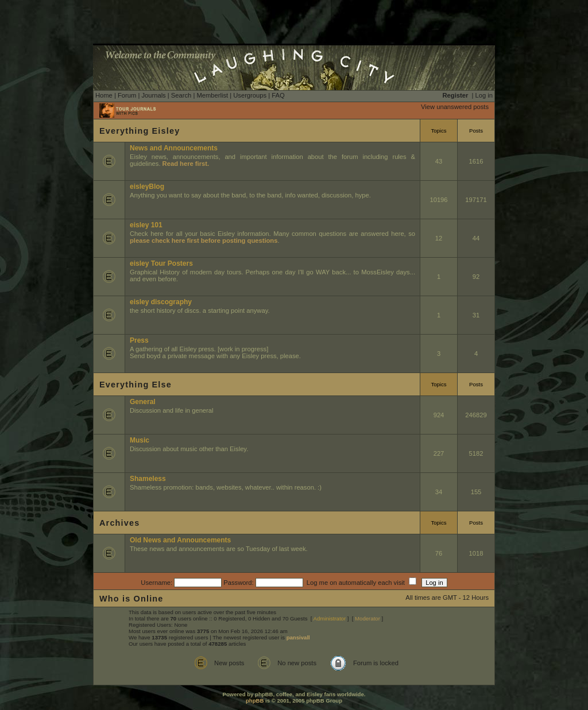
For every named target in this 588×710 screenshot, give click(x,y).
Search (181, 95)
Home (104, 95)
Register (456, 95)
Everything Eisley (140, 131)
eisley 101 (146, 225)
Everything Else (136, 385)
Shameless (148, 479)
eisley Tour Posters (161, 263)
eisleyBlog (147, 187)
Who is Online (131, 599)
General (143, 402)
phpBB (255, 701)
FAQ (278, 95)
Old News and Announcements (180, 540)
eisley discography (161, 302)
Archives (119, 523)
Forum (127, 95)
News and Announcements (174, 148)
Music (140, 440)
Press (139, 340)
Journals (153, 95)
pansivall (298, 637)
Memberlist (212, 95)
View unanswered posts (455, 107)
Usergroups (250, 95)
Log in (484, 95)
